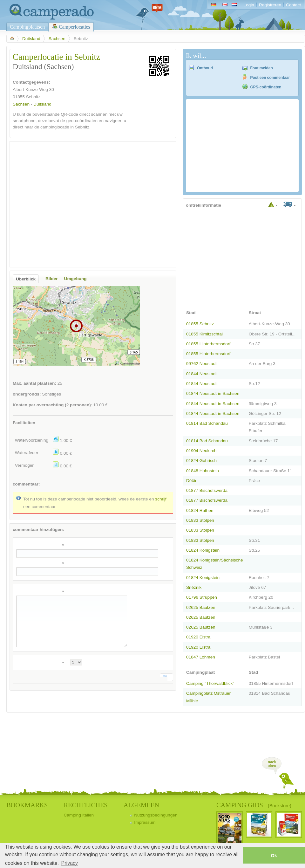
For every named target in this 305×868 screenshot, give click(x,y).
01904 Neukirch (201, 451)
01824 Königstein (203, 550)
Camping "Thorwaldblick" (210, 683)
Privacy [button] (70, 863)
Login (249, 5)
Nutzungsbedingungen (156, 815)
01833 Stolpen (200, 520)
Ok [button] (274, 856)
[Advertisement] (60, 204)
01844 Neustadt (201, 374)
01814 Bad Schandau (207, 423)
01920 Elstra (198, 637)
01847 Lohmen (201, 657)
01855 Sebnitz (200, 324)
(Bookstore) (280, 806)
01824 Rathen (200, 510)
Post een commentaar (270, 78)
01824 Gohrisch (201, 461)
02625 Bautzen (201, 607)
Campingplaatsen (27, 27)
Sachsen (57, 39)
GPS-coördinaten (266, 87)
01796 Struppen (202, 597)
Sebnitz (33, 97)
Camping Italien (79, 815)
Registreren (270, 5)
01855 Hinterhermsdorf (208, 344)
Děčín (192, 481)
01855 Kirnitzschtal (204, 334)
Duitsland (31, 39)
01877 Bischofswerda (207, 490)
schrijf (161, 499)
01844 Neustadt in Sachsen (213, 393)
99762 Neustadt (201, 364)
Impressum (145, 822)
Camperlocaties (75, 27)
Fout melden (262, 68)
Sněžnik (194, 587)
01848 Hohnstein (203, 471)
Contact (293, 5)
